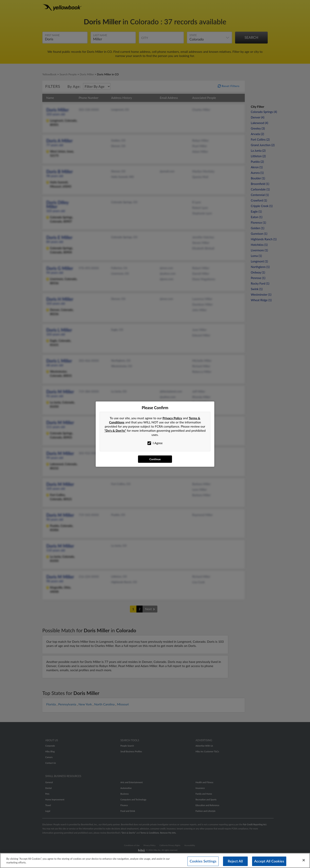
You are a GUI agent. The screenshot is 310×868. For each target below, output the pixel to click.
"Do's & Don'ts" (115, 430)
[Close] (304, 860)
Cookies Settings (203, 861)
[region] (155, 860)
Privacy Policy (172, 418)
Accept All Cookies (269, 861)
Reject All (235, 861)
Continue (155, 459)
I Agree (155, 443)
